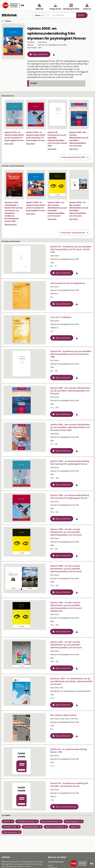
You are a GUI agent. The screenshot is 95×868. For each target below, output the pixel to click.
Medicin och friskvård (55, 827)
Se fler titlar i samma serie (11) (73, 233)
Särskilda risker (10, 827)
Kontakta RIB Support (56, 862)
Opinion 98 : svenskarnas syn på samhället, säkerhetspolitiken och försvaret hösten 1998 (57, 139)
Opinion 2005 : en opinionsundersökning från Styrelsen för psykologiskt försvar (36, 206)
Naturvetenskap (10, 832)
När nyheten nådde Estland (63, 715)
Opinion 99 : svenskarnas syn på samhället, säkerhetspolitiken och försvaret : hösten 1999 (71, 249)
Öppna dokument (40, 54)
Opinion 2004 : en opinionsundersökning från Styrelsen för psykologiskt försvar (36, 136)
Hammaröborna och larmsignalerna (67, 283)
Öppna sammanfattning (66, 807)
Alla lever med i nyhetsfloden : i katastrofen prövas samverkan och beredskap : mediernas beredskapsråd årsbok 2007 (14, 212)
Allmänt (7, 821)
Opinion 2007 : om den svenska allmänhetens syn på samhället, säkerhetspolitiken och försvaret (66, 645)
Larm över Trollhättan (61, 317)
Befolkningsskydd (31, 827)
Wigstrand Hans (11, 224)
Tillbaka (8, 21)
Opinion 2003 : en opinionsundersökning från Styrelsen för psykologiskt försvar (14, 136)
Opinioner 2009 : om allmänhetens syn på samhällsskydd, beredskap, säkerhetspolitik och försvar (71, 681)
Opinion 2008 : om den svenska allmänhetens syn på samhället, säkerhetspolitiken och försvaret (79, 209)
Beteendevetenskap (50, 821)
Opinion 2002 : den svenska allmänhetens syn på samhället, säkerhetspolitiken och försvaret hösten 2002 (70, 427)
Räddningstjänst (72, 821)
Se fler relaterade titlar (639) (73, 157)
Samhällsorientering (26, 821)
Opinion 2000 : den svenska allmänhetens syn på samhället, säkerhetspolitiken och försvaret (79, 139)
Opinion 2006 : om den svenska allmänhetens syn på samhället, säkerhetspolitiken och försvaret (57, 209)
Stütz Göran (9, 144)
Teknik (73, 827)
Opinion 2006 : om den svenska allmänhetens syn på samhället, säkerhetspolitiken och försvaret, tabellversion (66, 607)
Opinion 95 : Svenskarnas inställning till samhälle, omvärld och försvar (69, 785)
